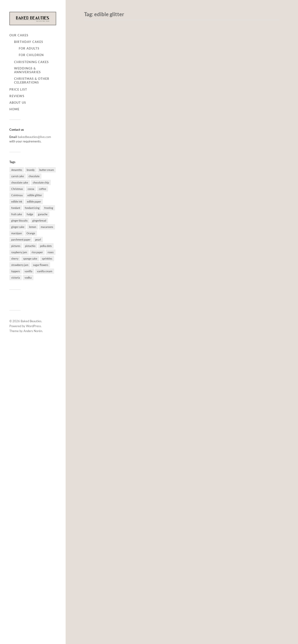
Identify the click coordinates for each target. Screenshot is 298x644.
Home (14, 109)
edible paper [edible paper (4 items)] (34, 201)
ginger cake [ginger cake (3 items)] (18, 227)
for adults (29, 48)
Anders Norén (33, 331)
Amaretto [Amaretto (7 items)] (17, 170)
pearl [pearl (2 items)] (38, 240)
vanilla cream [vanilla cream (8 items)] (45, 271)
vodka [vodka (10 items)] (28, 278)
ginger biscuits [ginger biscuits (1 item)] (19, 220)
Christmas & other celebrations (32, 80)
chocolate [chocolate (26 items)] (34, 176)
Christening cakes (31, 62)
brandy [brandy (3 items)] (31, 170)
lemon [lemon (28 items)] (33, 227)
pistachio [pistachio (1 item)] (30, 246)
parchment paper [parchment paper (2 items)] (21, 240)
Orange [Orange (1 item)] (31, 233)
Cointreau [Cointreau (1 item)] (17, 195)
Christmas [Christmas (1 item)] (17, 189)
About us (18, 103)
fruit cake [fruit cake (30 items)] (17, 214)
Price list (18, 89)
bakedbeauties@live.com (34, 137)
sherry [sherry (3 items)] (15, 259)
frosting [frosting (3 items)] (49, 208)
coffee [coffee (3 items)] (43, 189)
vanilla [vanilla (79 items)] (28, 271)
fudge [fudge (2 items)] (30, 214)
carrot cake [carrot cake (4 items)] (18, 176)
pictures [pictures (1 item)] (16, 246)
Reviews (17, 96)
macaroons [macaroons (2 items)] (47, 227)
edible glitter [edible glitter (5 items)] (35, 195)
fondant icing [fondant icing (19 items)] (32, 208)
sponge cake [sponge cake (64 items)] (30, 259)
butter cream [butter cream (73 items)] (47, 170)
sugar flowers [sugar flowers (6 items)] (41, 265)
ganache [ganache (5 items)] (43, 214)
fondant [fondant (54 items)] (16, 208)
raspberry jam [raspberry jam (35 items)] (19, 252)
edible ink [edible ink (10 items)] (17, 201)
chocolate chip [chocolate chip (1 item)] (41, 182)
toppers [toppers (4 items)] (16, 271)
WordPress (34, 326)
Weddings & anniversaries (27, 70)
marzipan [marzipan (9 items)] (17, 233)
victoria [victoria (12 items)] (16, 278)
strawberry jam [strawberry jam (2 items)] (20, 265)
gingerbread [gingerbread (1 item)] (39, 220)
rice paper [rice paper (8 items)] (37, 252)
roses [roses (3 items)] (51, 252)
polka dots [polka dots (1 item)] (46, 246)
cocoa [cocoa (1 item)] (31, 189)
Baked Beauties (31, 321)
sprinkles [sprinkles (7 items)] (47, 259)
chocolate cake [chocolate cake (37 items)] (20, 182)
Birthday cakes (29, 42)
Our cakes (19, 35)
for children (31, 55)
